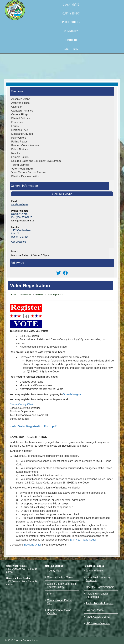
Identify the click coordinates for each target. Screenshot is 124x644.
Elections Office (33, 545)
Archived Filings (20, 103)
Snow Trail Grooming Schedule (98, 579)
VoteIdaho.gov (72, 394)
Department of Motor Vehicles (59, 612)
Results (16, 153)
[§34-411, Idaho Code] (83, 540)
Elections (17, 91)
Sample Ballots (20, 157)
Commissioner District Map (60, 602)
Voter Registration (22, 169)
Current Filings (20, 115)
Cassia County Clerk (22, 404)
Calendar (17, 107)
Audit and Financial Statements (97, 595)
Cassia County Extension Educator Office (61, 585)
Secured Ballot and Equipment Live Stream (36, 161)
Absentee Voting (21, 99)
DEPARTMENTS (71, 4)
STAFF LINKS (71, 49)
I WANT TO (71, 40)
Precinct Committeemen (25, 145)
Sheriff (51, 594)
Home (13, 295)
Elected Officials (21, 118)
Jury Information (95, 571)
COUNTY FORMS (71, 13)
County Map (54, 571)
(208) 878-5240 (19, 214)
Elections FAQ (19, 130)
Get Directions (19, 242)
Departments (26, 295)
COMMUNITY (71, 31)
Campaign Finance (22, 111)
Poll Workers (19, 138)
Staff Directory (62, 194)
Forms (15, 126)
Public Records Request (100, 603)
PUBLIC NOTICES (71, 22)
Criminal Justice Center (60, 577)
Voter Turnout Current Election (29, 173)
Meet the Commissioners (100, 587)
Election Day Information (25, 176)
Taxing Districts (20, 165)
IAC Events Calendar (98, 623)
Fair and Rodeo (95, 610)
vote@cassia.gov (20, 204)
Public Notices (19, 149)
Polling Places (19, 142)
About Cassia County (98, 617)
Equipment (18, 122)
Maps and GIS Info (22, 134)
